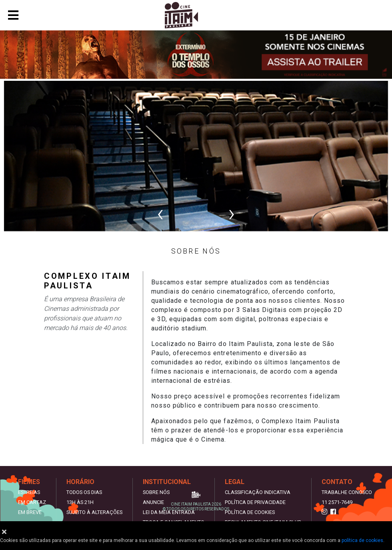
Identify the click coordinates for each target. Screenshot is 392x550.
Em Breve (30, 512)
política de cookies (362, 540)
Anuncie (153, 502)
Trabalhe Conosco (347, 492)
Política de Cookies (250, 512)
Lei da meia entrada (169, 512)
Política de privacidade (255, 502)
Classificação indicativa (258, 492)
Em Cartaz (32, 502)
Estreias (29, 492)
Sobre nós (156, 492)
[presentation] (160, 213)
